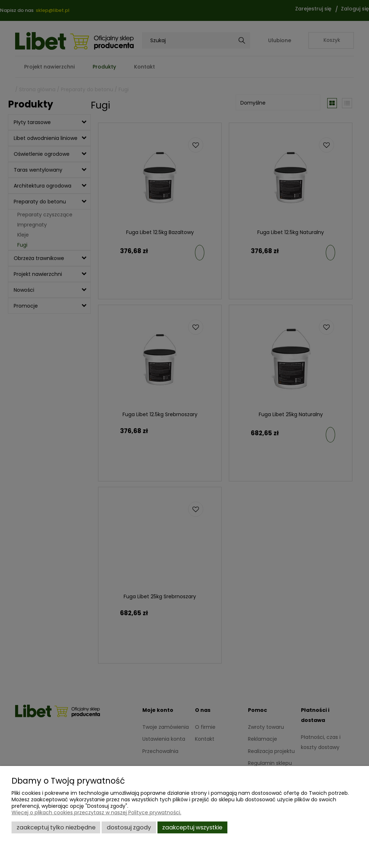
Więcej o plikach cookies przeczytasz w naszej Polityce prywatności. (96, 812)
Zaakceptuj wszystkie (192, 827)
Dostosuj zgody (129, 827)
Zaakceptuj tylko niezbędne (56, 827)
